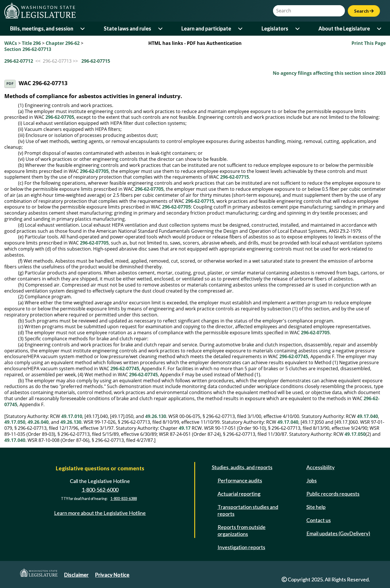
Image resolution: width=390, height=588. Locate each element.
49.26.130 (156, 416)
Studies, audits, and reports (242, 467)
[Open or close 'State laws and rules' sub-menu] (161, 29)
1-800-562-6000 (100, 490)
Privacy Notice (112, 575)
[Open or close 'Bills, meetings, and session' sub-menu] (83, 29)
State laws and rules (127, 28)
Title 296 (31, 43)
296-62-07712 (19, 61)
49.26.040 (38, 422)
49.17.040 (367, 416)
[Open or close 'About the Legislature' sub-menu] (380, 29)
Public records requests (333, 494)
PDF (10, 84)
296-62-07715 (96, 61)
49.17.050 (15, 422)
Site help (316, 507)
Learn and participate (206, 28)
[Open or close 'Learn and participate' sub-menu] (241, 29)
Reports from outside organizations (242, 530)
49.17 (185, 428)
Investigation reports (241, 547)
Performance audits (240, 480)
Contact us (319, 520)
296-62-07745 (294, 356)
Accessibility (320, 467)
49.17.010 (72, 416)
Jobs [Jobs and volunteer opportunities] (312, 480)
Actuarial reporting (239, 494)
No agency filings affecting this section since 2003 (329, 73)
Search (364, 11)
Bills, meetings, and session (42, 28)
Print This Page (369, 43)
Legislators (275, 28)
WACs (11, 43)
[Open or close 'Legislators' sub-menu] (298, 29)
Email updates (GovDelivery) (338, 533)
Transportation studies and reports (248, 510)
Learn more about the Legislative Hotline (100, 513)
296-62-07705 (60, 117)
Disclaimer (76, 575)
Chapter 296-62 (63, 43)
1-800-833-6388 (124, 499)
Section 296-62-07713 (28, 49)
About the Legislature (344, 28)
